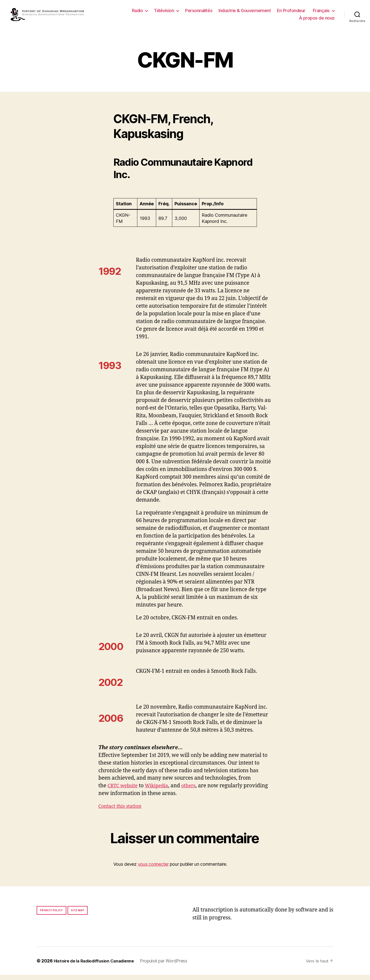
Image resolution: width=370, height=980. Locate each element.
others (194, 791)
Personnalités (199, 13)
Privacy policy (51, 915)
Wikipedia (161, 791)
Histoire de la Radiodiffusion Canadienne (97, 966)
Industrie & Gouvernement (245, 13)
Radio (137, 13)
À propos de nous (317, 20)
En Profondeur (291, 13)
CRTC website (124, 791)
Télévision (164, 13)
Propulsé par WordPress (171, 966)
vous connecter (153, 869)
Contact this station (122, 811)
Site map (78, 915)
